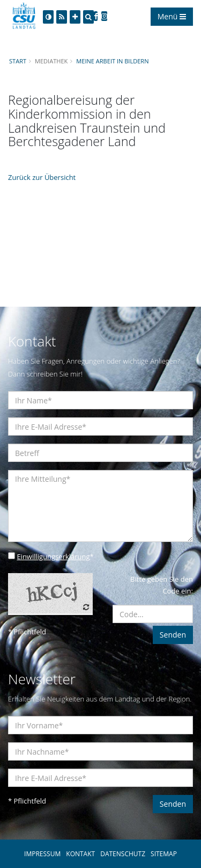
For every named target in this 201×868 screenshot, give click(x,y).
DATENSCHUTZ (123, 854)
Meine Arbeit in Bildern (112, 61)
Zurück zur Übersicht (42, 177)
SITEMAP (164, 854)
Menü (172, 16)
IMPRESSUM (42, 854)
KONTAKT (80, 854)
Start (18, 61)
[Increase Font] (75, 17)
